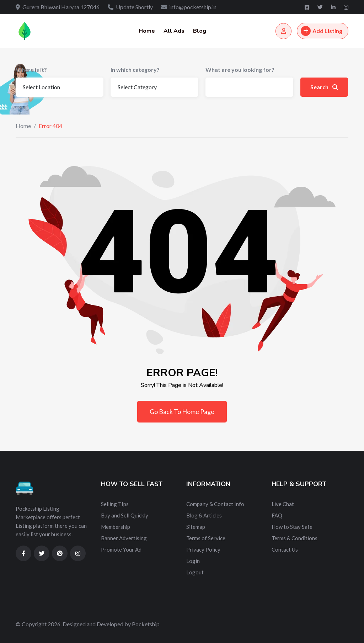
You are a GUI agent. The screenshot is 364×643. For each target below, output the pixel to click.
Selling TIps (115, 504)
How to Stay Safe (292, 527)
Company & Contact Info (215, 504)
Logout (195, 572)
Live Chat (283, 504)
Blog (200, 31)
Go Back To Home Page (182, 411)
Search (324, 87)
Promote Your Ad (121, 549)
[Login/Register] (283, 31)
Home (147, 31)
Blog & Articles (204, 515)
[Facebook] (307, 7)
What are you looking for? (240, 70)
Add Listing (322, 31)
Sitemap (196, 527)
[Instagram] (346, 7)
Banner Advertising (124, 538)
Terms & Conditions (295, 538)
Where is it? (31, 70)
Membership (116, 527)
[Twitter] (321, 7)
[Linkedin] (334, 7)
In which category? (135, 70)
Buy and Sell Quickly (125, 515)
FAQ (277, 515)
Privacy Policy (203, 549)
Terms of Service (206, 538)
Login (193, 561)
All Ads (174, 31)
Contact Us (285, 549)
